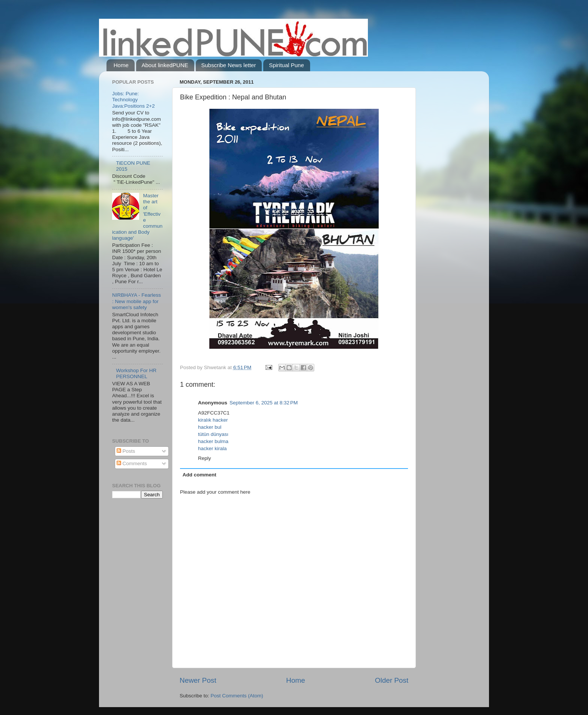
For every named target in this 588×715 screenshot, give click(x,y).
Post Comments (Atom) (237, 696)
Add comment (199, 475)
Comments (132, 463)
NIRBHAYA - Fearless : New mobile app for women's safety (136, 301)
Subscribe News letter (229, 65)
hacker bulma (213, 441)
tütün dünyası (213, 434)
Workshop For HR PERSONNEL (136, 373)
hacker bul (210, 427)
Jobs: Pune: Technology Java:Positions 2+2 (133, 100)
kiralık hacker (213, 420)
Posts (126, 451)
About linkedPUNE (165, 65)
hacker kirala (212, 448)
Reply (205, 458)
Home (121, 65)
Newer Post (198, 680)
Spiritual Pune (286, 65)
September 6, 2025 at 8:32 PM (264, 403)
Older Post (392, 680)
